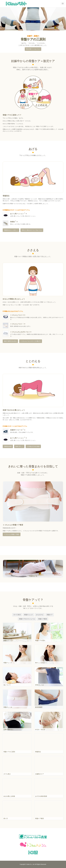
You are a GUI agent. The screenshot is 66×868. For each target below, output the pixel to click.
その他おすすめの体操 (33, 446)
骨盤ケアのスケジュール (27, 619)
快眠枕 (13, 222)
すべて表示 (17, 615)
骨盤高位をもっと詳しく (11, 230)
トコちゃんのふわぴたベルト (20, 332)
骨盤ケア (50, 615)
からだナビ (40, 615)
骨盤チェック (28, 615)
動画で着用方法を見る (10, 341)
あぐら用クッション (18, 214)
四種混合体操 (8, 446)
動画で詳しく (19, 446)
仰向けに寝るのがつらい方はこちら (32, 230)
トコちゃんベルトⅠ (17, 324)
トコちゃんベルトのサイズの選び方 (31, 341)
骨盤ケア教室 (43, 619)
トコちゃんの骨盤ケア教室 (12, 534)
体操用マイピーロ (17, 430)
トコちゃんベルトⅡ (17, 315)
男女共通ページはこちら (33, 49)
